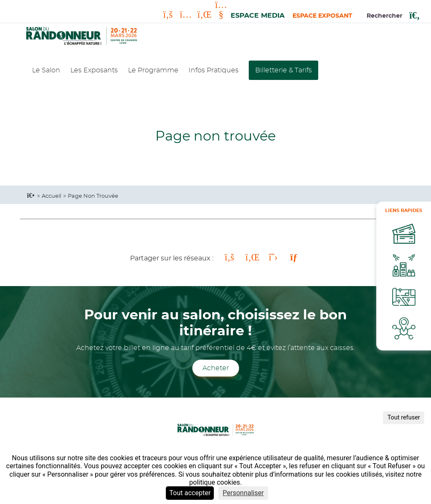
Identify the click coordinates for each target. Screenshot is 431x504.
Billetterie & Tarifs (283, 70)
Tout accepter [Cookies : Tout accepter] (190, 493)
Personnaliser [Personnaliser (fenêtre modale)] (243, 493)
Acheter (216, 368)
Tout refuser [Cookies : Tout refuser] (404, 418)
